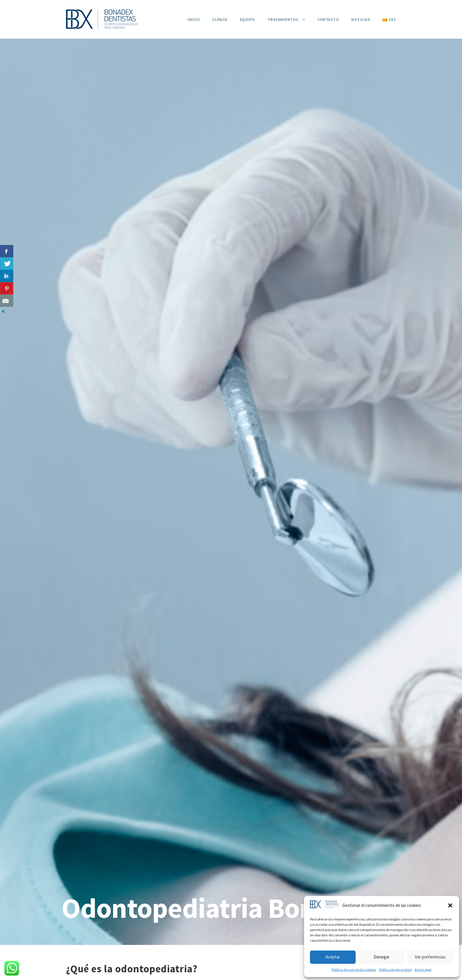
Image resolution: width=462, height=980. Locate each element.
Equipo (247, 19)
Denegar (382, 957)
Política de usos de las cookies (354, 970)
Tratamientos (283, 19)
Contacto (328, 19)
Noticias (361, 19)
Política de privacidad (395, 970)
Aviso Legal (423, 970)
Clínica (220, 19)
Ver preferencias (430, 957)
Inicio (194, 19)
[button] (450, 905)
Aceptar (333, 957)
